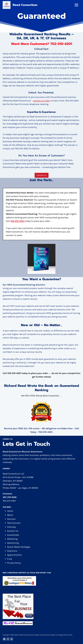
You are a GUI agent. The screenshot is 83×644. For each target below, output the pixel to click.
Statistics (12, 551)
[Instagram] (12, 639)
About (10, 515)
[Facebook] (4, 639)
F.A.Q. (10, 559)
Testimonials (14, 523)
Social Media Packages (19, 547)
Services (11, 519)
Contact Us (13, 531)
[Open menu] (77, 5)
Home (10, 511)
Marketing (12, 539)
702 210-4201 (9, 501)
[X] (8, 639)
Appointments (14, 555)
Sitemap (11, 527)
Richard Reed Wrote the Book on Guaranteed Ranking (42, 388)
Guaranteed (13, 535)
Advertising (13, 543)
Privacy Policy (14, 563)
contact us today (41, 101)
